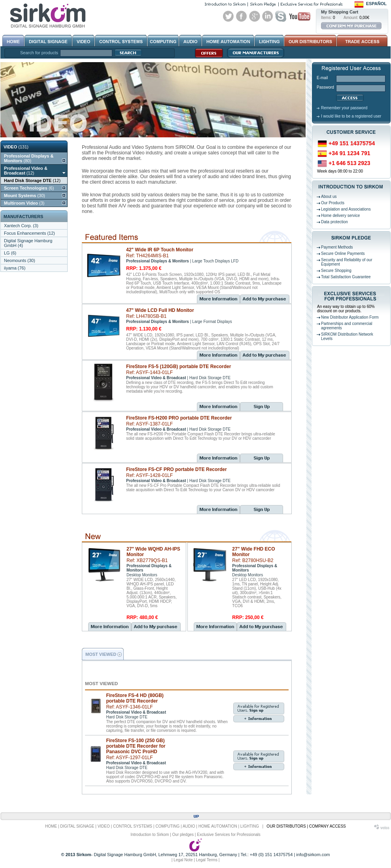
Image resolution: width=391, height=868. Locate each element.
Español (376, 4)
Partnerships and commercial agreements (347, 326)
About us (329, 197)
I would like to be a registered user (351, 116)
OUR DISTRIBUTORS (286, 826)
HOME (51, 826)
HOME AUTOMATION (218, 826)
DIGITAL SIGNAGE (77, 826)
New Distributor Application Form (350, 317)
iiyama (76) (15, 268)
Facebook (242, 16)
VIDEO (104, 826)
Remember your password (344, 108)
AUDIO (189, 826)
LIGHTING (250, 826)
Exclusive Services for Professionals (229, 835)
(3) (24, 203)
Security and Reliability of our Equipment (347, 262)
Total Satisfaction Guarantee (346, 277)
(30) (25, 196)
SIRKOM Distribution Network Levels (347, 336)
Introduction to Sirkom (150, 835)
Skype (281, 16)
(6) (29, 188)
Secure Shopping (336, 271)
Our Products (333, 203)
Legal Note (183, 860)
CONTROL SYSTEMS (133, 826)
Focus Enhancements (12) (29, 233)
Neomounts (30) (20, 260)
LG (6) (10, 253)
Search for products (39, 53)
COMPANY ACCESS (328, 826)
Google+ (255, 16)
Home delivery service (340, 216)
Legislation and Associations (346, 209)
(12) (26, 171)
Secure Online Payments (343, 254)
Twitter (229, 16)
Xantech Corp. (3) (21, 226)
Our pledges (183, 835)
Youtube (300, 16)
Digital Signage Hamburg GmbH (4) (28, 243)
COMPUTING (167, 826)
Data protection (334, 222)
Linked (268, 16)
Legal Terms (207, 860)
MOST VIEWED (101, 654)
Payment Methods (337, 247)
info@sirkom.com (313, 855)
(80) (29, 158)
